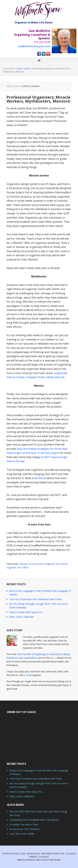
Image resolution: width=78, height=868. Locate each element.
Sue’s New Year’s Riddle (22, 834)
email (29, 675)
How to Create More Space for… (26, 612)
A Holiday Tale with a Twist (24, 825)
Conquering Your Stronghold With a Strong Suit (34, 820)
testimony (40, 478)
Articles (23, 564)
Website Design (25, 860)
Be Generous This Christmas (25, 829)
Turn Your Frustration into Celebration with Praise (35, 599)
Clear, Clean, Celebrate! (21, 617)
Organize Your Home (56, 564)
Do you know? (36, 564)
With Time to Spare (39, 11)
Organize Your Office (18, 567)
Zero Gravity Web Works (48, 860)
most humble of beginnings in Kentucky (38, 654)
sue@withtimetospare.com (34, 46)
